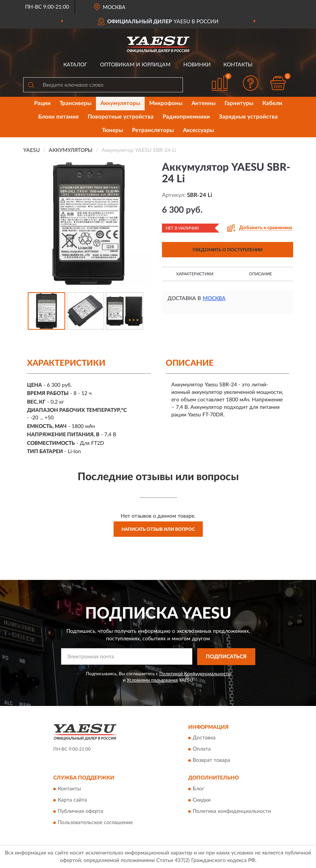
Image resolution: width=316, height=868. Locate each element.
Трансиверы (76, 103)
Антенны (204, 103)
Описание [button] (260, 274)
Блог (198, 789)
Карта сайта (72, 800)
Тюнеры (112, 130)
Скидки (202, 800)
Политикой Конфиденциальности (195, 674)
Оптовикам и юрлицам (135, 65)
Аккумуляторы (120, 103)
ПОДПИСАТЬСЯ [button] (226, 657)
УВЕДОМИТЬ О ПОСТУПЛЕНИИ (227, 250)
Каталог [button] (75, 65)
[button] (250, 83)
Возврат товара (211, 761)
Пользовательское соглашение (95, 823)
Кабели (272, 103)
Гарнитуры (239, 103)
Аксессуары (198, 130)
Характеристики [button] (195, 274)
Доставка (204, 738)
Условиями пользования (152, 680)
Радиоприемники (186, 117)
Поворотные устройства (121, 117)
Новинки (197, 65)
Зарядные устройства (248, 117)
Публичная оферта (80, 811)
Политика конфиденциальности (232, 811)
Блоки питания (58, 117)
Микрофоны (166, 103)
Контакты (238, 65)
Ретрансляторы (153, 130)
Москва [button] (214, 299)
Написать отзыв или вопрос (158, 529)
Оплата (202, 749)
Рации (42, 103)
